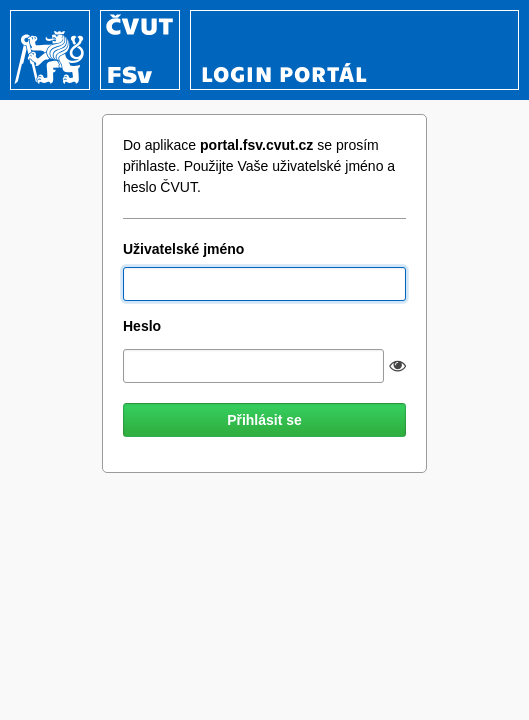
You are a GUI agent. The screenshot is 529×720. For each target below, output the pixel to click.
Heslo (142, 326)
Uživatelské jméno (183, 249)
